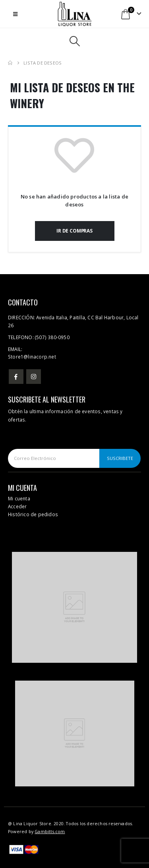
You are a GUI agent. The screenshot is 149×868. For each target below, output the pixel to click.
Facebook (16, 377)
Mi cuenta (19, 498)
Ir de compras (74, 231)
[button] (15, 14)
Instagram (34, 377)
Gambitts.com (50, 832)
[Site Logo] (75, 14)
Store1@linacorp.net (32, 357)
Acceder (17, 506)
